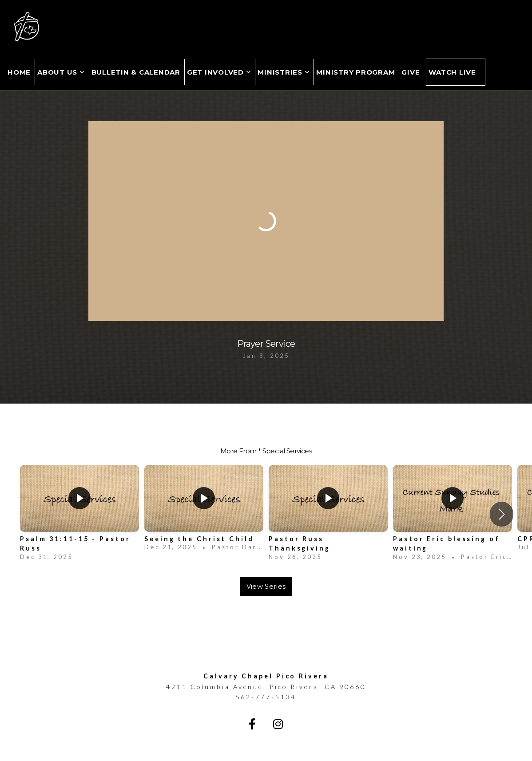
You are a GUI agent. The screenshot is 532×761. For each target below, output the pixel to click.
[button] (502, 514)
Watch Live (452, 72)
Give (411, 72)
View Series (266, 586)
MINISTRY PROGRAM (355, 72)
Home (19, 72)
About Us (61, 72)
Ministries (284, 72)
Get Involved (219, 72)
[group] (79, 514)
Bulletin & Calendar (136, 72)
